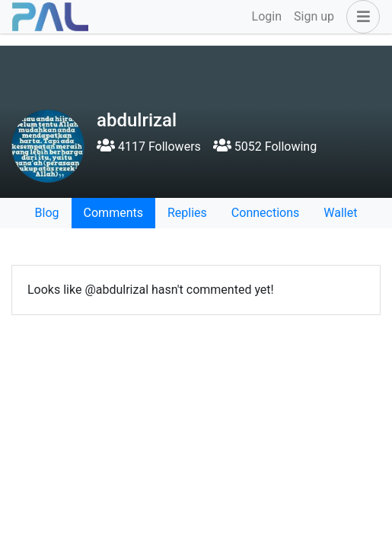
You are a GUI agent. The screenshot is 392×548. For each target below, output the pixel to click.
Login (267, 16)
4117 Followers (149, 147)
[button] (360, 17)
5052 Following (265, 147)
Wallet (340, 213)
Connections (265, 213)
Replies (187, 213)
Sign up (314, 16)
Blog (47, 213)
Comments (113, 213)
